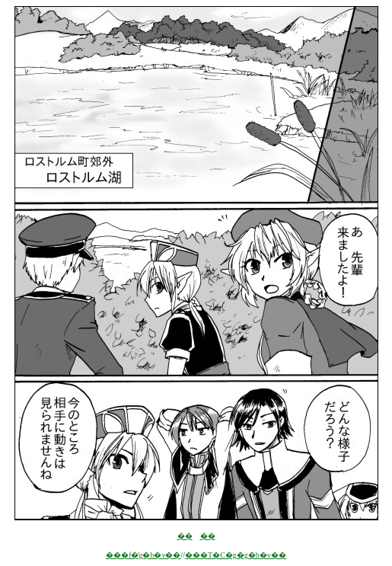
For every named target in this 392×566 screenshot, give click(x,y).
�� (185, 536)
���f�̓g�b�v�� (143, 555)
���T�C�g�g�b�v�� (236, 555)
